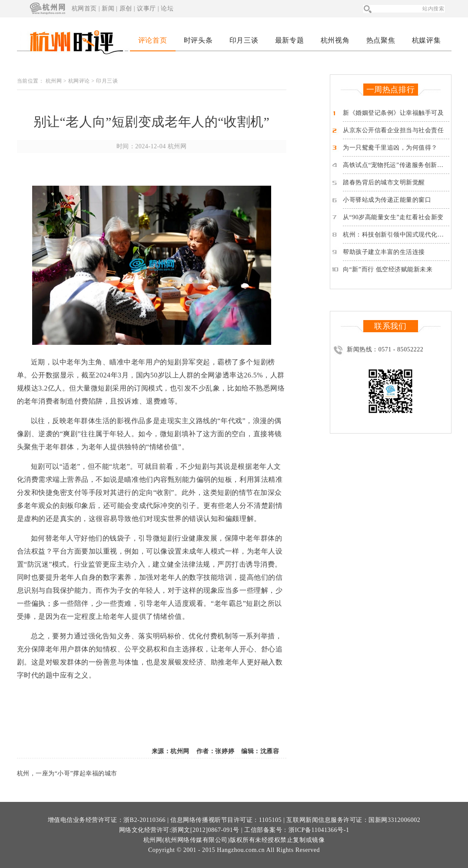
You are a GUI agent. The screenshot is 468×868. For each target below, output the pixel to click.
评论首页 (153, 40)
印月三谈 (244, 40)
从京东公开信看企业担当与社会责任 (393, 130)
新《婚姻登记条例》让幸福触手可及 (393, 113)
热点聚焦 (381, 40)
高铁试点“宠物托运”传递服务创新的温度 (400, 165)
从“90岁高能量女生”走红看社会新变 (393, 217)
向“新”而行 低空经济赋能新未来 (388, 269)
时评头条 (198, 40)
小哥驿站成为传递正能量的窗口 (387, 200)
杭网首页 (84, 8)
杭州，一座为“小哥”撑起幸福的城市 (67, 773)
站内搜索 (433, 9)
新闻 (108, 8)
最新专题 (289, 40)
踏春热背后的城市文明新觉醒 (384, 182)
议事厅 (146, 8)
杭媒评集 (426, 40)
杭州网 (54, 81)
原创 (126, 8)
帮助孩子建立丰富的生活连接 (384, 252)
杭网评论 (79, 81)
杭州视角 (335, 40)
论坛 (167, 8)
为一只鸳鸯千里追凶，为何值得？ (390, 148)
